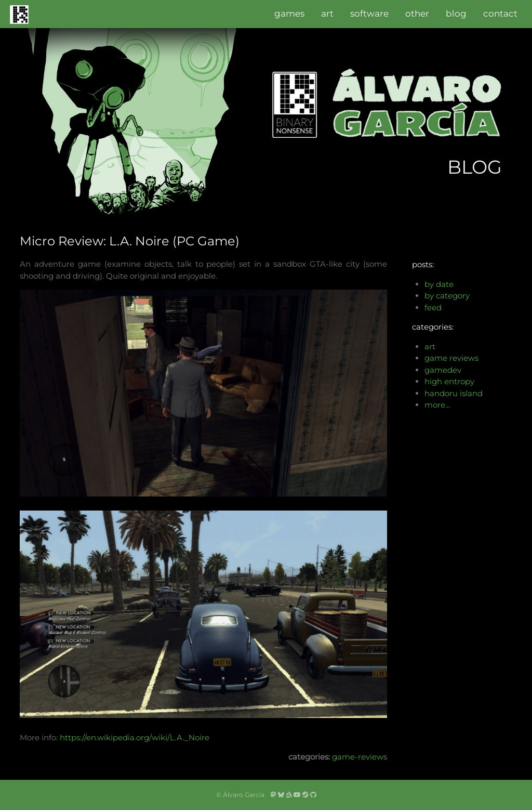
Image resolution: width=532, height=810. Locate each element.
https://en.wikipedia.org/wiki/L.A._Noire (135, 737)
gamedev (443, 370)
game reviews (451, 358)
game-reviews (360, 757)
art (327, 14)
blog (456, 14)
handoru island (454, 393)
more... (437, 405)
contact (500, 14)
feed (433, 308)
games (289, 14)
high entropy (449, 381)
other (417, 14)
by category (447, 296)
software (369, 14)
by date (439, 284)
